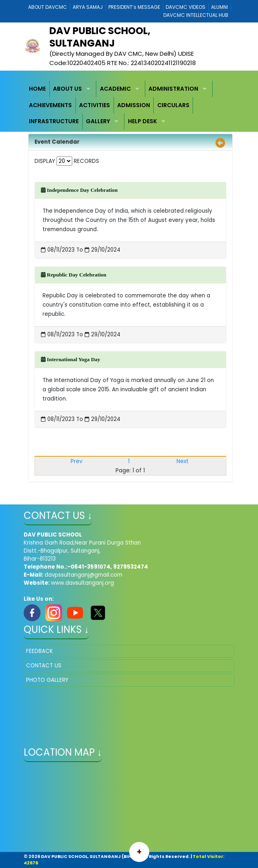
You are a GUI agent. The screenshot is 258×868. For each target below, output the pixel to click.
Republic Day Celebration (74, 275)
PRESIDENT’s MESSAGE (134, 7)
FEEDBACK (40, 651)
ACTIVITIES (94, 105)
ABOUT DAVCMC (48, 7)
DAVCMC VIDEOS (186, 7)
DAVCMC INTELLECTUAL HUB (196, 15)
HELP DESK (142, 121)
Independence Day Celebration (79, 190)
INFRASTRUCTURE (54, 121)
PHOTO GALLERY (47, 680)
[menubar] (129, 105)
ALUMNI (219, 7)
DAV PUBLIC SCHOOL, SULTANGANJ (100, 37)
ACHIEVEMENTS (50, 105)
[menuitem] (38, 89)
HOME (37, 89)
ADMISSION (134, 105)
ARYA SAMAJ (88, 7)
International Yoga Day (71, 359)
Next (183, 461)
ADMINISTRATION (173, 89)
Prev (76, 461)
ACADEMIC (115, 89)
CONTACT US (44, 666)
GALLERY (98, 121)
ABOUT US (67, 89)
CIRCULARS (173, 105)
